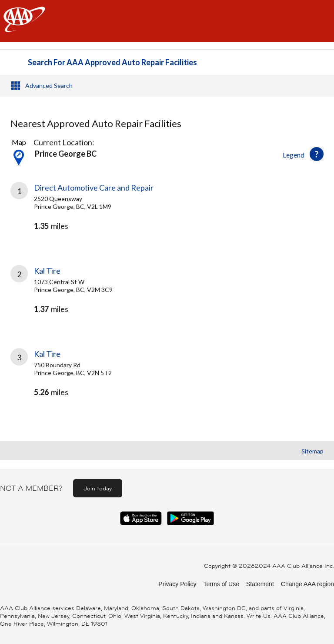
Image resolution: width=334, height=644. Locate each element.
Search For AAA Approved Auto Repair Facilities (112, 62)
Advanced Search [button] (49, 86)
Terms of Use (221, 584)
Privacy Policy (177, 584)
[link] (167, 214)
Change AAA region (307, 584)
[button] (317, 154)
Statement (260, 584)
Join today (98, 488)
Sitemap (312, 451)
